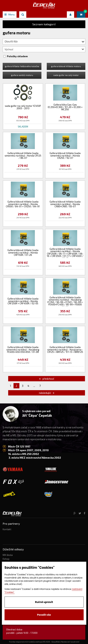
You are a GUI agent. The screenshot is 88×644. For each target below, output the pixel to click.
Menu (10, 14)
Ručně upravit (44, 602)
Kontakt (7, 529)
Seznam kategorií (44, 24)
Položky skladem (17, 56)
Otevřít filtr (44, 41)
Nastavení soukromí (70, 642)
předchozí (47, 379)
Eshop (6, 559)
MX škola (8, 555)
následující (47, 393)
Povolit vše (44, 615)
